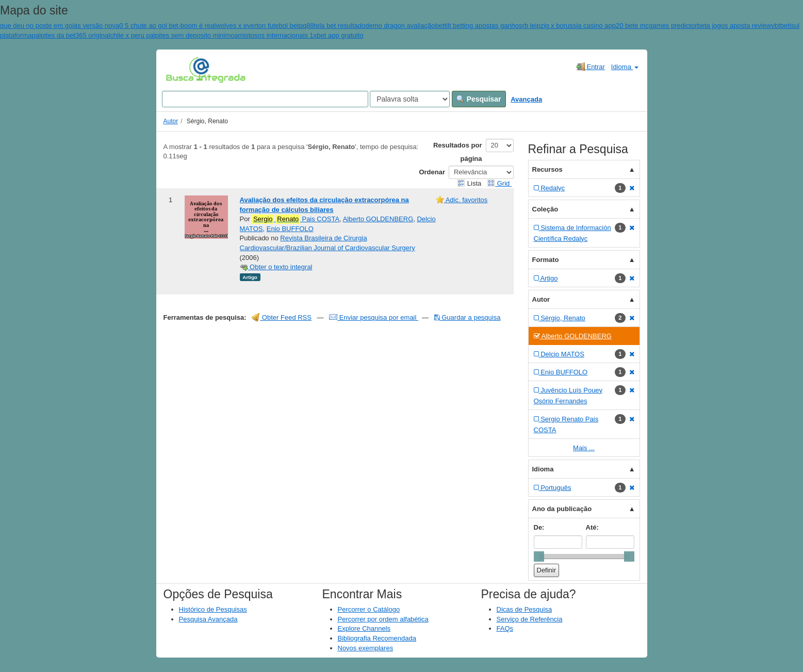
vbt (775, 26)
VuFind (182, 70)
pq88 (307, 26)
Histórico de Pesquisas (213, 609)
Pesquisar (479, 99)
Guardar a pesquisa (468, 317)
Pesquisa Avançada (208, 619)
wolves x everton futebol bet (257, 26)
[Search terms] (265, 99)
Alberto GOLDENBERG (378, 219)
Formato (546, 260)
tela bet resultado (340, 26)
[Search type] (410, 99)
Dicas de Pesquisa (525, 609)
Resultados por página (458, 152)
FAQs (505, 628)
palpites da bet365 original (71, 35)
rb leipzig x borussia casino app (569, 26)
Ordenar (432, 172)
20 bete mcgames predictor (657, 26)
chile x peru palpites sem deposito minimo (172, 35)
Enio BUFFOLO (290, 229)
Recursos (547, 169)
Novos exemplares (366, 648)
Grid (499, 183)
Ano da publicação (562, 509)
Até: (592, 527)
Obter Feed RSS (282, 317)
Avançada (526, 99)
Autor (171, 121)
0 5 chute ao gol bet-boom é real (167, 26)
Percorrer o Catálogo (369, 609)
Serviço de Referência (530, 619)
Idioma (625, 67)
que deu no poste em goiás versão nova (60, 26)
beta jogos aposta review (734, 26)
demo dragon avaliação (400, 26)
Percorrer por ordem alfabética (383, 619)
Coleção (545, 209)
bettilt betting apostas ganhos (478, 26)
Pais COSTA (296, 219)
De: (539, 527)
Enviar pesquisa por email (374, 317)
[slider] (539, 556)
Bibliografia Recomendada (377, 638)
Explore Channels (364, 628)
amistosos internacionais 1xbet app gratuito (299, 35)
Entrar (591, 67)
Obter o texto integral (276, 267)
